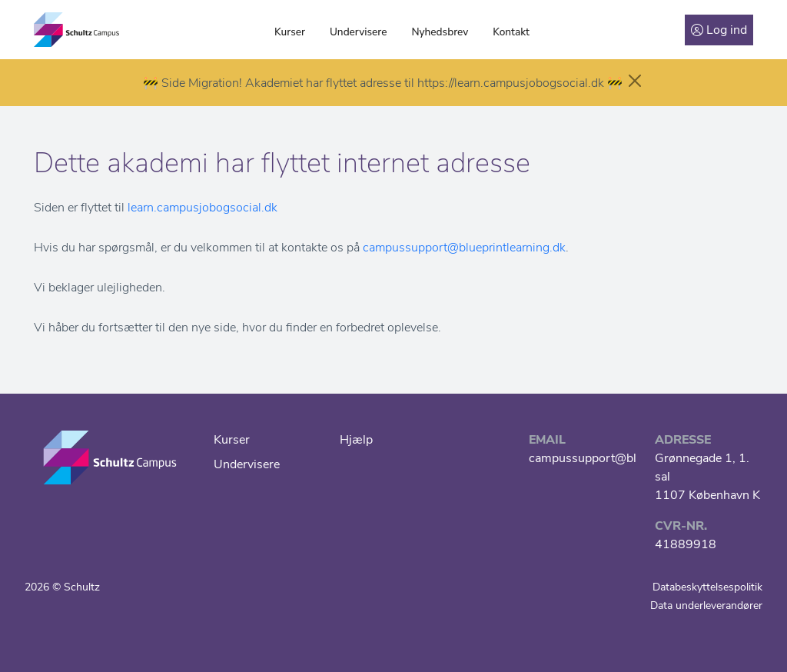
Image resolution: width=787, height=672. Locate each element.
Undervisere (359, 32)
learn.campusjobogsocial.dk (203, 208)
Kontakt (511, 32)
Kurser (290, 32)
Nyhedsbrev (440, 32)
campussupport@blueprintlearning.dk (464, 248)
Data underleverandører (706, 605)
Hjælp (356, 440)
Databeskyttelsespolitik (707, 587)
